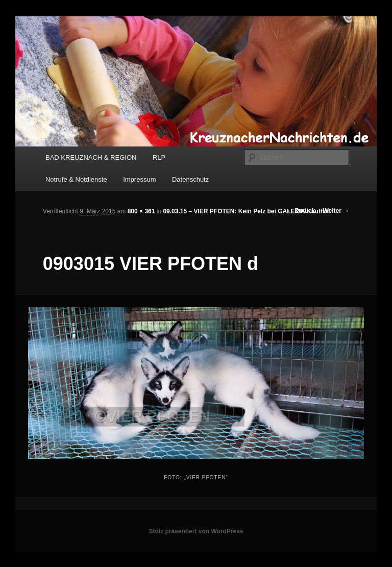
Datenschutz (190, 179)
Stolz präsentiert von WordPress (196, 531)
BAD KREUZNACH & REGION (91, 157)
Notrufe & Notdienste (76, 179)
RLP (159, 157)
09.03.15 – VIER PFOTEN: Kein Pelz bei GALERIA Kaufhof (246, 211)
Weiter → (336, 211)
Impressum (139, 179)
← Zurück (301, 211)
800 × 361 (141, 211)
